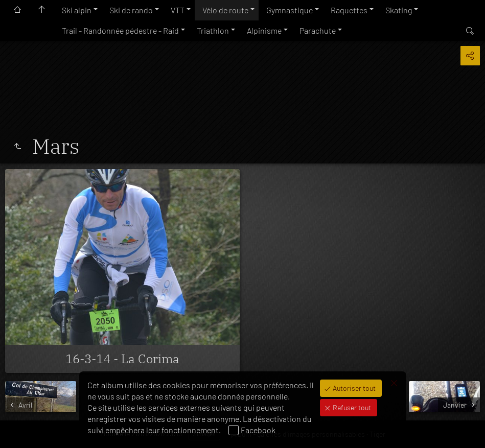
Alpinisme (264, 30)
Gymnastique (290, 10)
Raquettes (349, 10)
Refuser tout (351, 407)
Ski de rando (131, 10)
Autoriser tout (353, 388)
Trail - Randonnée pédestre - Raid (120, 30)
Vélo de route (225, 10)
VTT (178, 10)
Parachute (318, 30)
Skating (399, 10)
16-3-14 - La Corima (122, 359)
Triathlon (213, 30)
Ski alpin (77, 10)
